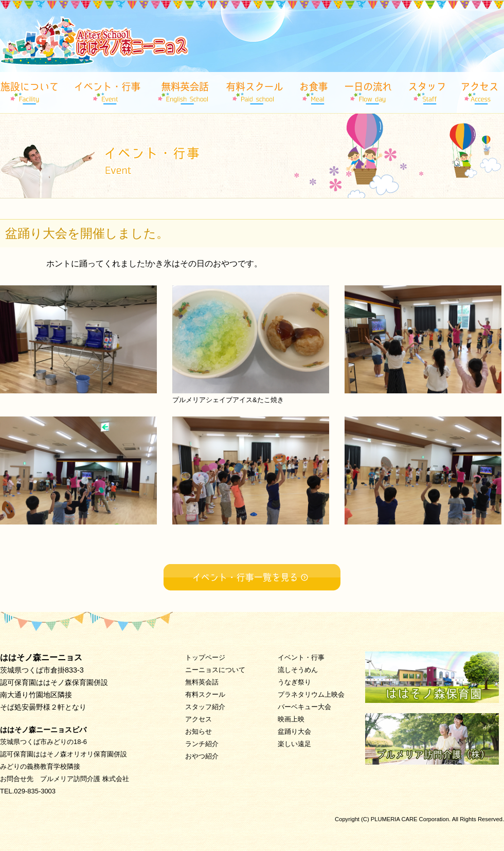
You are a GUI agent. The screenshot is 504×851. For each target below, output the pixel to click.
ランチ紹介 (202, 744)
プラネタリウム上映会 (311, 694)
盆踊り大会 (294, 731)
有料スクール (205, 694)
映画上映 (291, 719)
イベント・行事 (301, 657)
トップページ (205, 657)
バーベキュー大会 (304, 707)
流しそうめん (298, 670)
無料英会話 (202, 682)
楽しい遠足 (294, 744)
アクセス (199, 719)
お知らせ (199, 731)
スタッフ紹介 (205, 707)
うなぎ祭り (294, 682)
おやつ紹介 (202, 756)
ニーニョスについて (215, 670)
